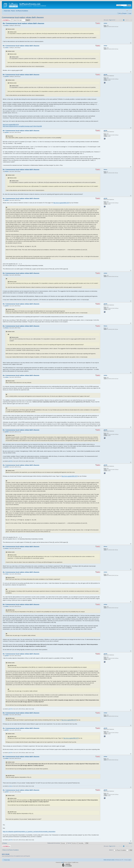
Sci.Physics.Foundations (22, 11)
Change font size (130, 10)
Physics (13, 11)
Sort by (73, 843)
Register (125, 13)
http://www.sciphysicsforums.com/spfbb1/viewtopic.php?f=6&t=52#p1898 (22, 126)
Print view (127, 10)
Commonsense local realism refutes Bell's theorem (23, 17)
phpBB (62, 862)
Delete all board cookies (109, 860)
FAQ (120, 13)
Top (131, 43)
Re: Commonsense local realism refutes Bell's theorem (23, 23)
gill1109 (7, 76)
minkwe (7, 26)
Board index (7, 11)
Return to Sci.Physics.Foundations (11, 850)
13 (131, 20)
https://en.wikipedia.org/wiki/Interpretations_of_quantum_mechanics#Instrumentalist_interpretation (29, 832)
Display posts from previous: (57, 843)
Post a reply (6, 20)
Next (130, 843)
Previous (5, 843)
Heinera (7, 171)
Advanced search (127, 7)
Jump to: (111, 850)
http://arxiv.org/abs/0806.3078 (11, 125)
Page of (112, 20)
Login (130, 13)
